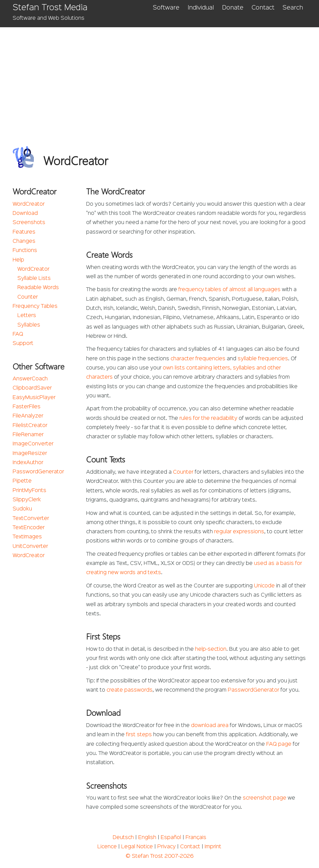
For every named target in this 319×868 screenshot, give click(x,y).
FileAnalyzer (28, 416)
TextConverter (31, 519)
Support (23, 344)
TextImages (27, 537)
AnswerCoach (30, 379)
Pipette (22, 481)
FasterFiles (27, 407)
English (147, 838)
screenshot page (265, 798)
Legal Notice (137, 847)
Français (196, 838)
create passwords (130, 690)
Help (18, 260)
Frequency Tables (35, 306)
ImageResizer (30, 454)
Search (293, 8)
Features (24, 232)
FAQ (18, 334)
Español (171, 838)
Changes (24, 241)
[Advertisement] (159, 78)
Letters (27, 316)
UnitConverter (30, 547)
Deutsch (123, 838)
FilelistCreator (30, 426)
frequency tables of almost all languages (229, 290)
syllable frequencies (263, 359)
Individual (201, 8)
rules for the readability (208, 419)
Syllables (29, 325)
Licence (107, 847)
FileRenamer (28, 435)
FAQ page (279, 744)
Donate (233, 8)
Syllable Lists (34, 279)
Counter (28, 297)
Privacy (166, 847)
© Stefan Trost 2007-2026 (159, 856)
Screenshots (29, 223)
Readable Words (38, 288)
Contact (263, 8)
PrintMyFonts (29, 491)
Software (166, 8)
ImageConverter (33, 444)
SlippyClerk (27, 500)
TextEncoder (29, 528)
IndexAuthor (28, 463)
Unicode (264, 586)
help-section (211, 649)
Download (25, 214)
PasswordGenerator (38, 472)
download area (210, 726)
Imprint (213, 847)
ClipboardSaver (32, 388)
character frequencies (198, 359)
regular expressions (239, 532)
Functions (25, 251)
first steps (139, 735)
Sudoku (22, 509)
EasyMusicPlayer (34, 398)
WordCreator (29, 204)
